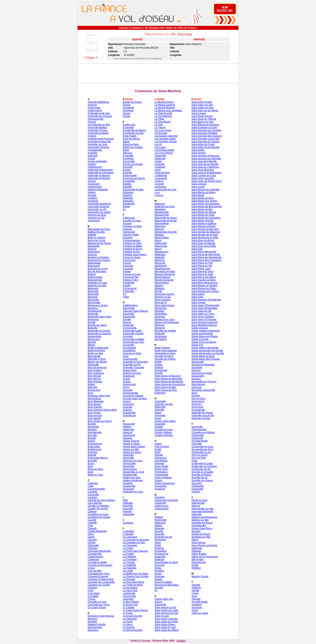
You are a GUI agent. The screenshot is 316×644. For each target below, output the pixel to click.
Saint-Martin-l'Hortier (203, 221)
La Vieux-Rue (130, 591)
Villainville (197, 548)
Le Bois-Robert (131, 602)
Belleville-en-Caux (97, 283)
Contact (181, 641)
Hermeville (128, 466)
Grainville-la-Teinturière (135, 362)
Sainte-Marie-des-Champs (206, 359)
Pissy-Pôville (161, 466)
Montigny (160, 311)
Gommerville (129, 328)
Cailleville (93, 483)
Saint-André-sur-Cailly (166, 610)
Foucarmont (129, 260)
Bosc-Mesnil (94, 418)
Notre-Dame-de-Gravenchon (170, 384)
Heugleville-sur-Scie (134, 472)
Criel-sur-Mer (95, 571)
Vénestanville (199, 526)
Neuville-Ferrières (164, 356)
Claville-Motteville (97, 531)
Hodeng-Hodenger (133, 480)
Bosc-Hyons (94, 413)
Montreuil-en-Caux (165, 319)
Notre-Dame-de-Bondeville (169, 382)
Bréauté (92, 455)
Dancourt (93, 619)
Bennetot (93, 297)
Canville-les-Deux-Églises (101, 500)
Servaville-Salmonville (203, 390)
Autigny (92, 192)
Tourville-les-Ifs (200, 478)
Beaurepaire (94, 263)
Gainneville (129, 308)
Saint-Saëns (198, 294)
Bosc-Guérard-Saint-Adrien (102, 410)
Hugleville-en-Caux (133, 492)
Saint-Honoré (199, 153)
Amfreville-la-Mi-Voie (99, 113)
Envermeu (128, 159)
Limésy (158, 161)
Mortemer (160, 328)
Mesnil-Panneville (164, 280)
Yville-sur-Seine (200, 613)
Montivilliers (161, 314)
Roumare (160, 576)
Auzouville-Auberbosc (99, 204)
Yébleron (196, 588)
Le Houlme (129, 627)
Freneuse (128, 269)
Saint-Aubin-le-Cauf (165, 627)
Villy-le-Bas (197, 559)
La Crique (128, 548)
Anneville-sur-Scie (97, 144)
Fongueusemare (131, 240)
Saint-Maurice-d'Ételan (204, 226)
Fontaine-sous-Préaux (135, 255)
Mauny (158, 249)
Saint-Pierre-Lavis (201, 269)
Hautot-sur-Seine (132, 452)
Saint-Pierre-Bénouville (204, 252)
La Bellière (128, 531)
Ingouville (128, 509)
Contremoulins (95, 557)
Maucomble (161, 246)
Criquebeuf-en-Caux (99, 574)
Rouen (158, 574)
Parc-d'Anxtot (162, 447)
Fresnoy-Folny (130, 280)
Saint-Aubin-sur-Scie (203, 108)
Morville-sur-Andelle (165, 331)
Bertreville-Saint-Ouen (100, 317)
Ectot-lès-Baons (131, 139)
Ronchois (160, 565)
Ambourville (94, 108)
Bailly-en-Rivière (96, 238)
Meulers (159, 286)
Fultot (126, 297)
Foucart (127, 263)
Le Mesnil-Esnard (164, 102)
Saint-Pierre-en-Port (202, 263)
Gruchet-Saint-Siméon (135, 399)
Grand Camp (130, 370)
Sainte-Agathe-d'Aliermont (206, 331)
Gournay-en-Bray (132, 353)
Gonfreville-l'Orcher (133, 334)
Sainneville (160, 605)
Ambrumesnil (95, 111)
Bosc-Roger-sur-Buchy (100, 421)
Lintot (157, 170)
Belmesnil (93, 288)
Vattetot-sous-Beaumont (204, 517)
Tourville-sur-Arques (202, 480)
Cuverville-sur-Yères (99, 605)
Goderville (128, 325)
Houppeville (129, 486)
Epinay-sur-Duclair (133, 164)
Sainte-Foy (197, 345)
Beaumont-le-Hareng (99, 260)
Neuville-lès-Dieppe (165, 359)
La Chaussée (130, 545)
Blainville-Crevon (97, 359)
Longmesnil (161, 178)
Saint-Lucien (198, 187)
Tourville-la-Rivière (201, 475)
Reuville (159, 531)
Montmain (160, 317)
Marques (159, 229)
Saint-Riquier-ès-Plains (204, 288)
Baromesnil (94, 252)
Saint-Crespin (199, 113)
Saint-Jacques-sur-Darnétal (206, 159)
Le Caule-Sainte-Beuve (135, 610)
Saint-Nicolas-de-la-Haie (205, 235)
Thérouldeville (199, 430)
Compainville (95, 554)
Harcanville (129, 424)
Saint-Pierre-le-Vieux (203, 271)
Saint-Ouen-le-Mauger (203, 243)
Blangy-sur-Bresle (97, 362)
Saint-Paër (197, 249)
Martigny (159, 235)
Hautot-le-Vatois (131, 444)
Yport (194, 596)
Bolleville (92, 387)
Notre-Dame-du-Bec (165, 387)
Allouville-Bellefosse (98, 102)
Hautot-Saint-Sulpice (134, 447)
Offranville (160, 407)
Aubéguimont (95, 167)
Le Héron (128, 624)
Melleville (160, 257)
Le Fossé (128, 613)
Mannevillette (162, 223)
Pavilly (158, 449)
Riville (158, 545)
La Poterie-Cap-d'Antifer (136, 576)
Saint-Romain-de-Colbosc (205, 291)
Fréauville (128, 266)
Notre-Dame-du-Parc (166, 390)
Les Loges (160, 147)
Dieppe (127, 105)
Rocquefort (161, 551)
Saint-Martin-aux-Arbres (204, 201)
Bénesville (93, 294)
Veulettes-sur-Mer (201, 537)
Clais (90, 526)
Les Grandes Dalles (165, 139)
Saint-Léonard (199, 184)
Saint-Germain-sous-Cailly (206, 139)
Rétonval (159, 528)
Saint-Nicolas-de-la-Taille (205, 238)
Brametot (93, 452)
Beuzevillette (95, 336)
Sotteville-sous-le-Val (203, 415)
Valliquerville (198, 503)
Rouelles (159, 571)
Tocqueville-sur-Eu (201, 452)
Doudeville (128, 108)
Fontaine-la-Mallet (132, 246)
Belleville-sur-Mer (97, 286)
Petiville (159, 455)
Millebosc (160, 288)
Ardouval (92, 156)
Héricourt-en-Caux (133, 461)
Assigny (92, 164)
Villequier (196, 551)
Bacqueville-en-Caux (99, 229)
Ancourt (92, 122)
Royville (159, 588)
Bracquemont (95, 444)
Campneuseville (96, 489)
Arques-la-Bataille (97, 161)
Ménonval (160, 263)
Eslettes (127, 184)
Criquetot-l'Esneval (98, 576)
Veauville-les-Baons (202, 523)
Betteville (93, 328)
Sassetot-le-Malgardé (203, 365)
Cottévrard (93, 559)
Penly (158, 452)
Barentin (92, 249)
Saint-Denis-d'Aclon (202, 116)
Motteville (160, 334)
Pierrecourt (161, 458)
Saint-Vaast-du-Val (201, 311)
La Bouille (128, 534)
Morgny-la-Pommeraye (167, 322)
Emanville (128, 156)
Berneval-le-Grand (98, 305)
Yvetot (195, 610)
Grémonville (129, 384)
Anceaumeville (96, 119)
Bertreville (93, 314)
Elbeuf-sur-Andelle (133, 147)
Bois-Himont (94, 379)
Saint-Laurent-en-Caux (204, 175)
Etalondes (128, 201)
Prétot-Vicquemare (165, 483)
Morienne (160, 325)
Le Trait (159, 125)
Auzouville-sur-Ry (97, 209)
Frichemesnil (130, 288)
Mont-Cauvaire (163, 300)
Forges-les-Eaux (132, 257)
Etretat (126, 207)
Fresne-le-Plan (131, 277)
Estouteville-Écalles (133, 190)
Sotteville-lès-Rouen (202, 413)
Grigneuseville (130, 393)
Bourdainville (95, 432)
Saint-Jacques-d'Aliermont (206, 156)
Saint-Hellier (198, 150)
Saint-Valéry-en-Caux (203, 314)
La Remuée (129, 579)
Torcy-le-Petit (199, 458)
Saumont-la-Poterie (202, 373)
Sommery (197, 404)
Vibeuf (195, 540)
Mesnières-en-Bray (165, 271)
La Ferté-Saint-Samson (135, 551)
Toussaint (197, 483)
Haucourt (128, 432)
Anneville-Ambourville (99, 142)
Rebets (158, 526)
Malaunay (160, 204)
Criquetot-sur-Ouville (99, 585)
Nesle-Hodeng (162, 348)
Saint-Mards (198, 195)
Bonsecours (94, 390)
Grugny (127, 401)
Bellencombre (95, 277)
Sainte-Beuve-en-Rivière (205, 336)
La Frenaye (129, 562)
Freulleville (128, 283)
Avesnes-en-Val (96, 218)
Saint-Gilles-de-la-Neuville (205, 147)
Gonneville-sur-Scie (133, 342)
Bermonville (94, 303)
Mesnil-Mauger (163, 277)
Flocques (128, 238)
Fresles (127, 271)
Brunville (92, 461)
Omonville (160, 415)
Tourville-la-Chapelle (202, 472)
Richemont (160, 540)
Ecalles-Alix (129, 125)
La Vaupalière (130, 588)
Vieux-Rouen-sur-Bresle (204, 545)
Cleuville (92, 540)
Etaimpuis (128, 192)
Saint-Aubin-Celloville (166, 619)
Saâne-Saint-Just (164, 599)
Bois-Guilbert (95, 370)
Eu (124, 209)
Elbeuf (126, 142)
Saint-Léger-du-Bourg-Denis (207, 181)
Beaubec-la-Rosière (98, 257)
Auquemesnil (95, 187)
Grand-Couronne (132, 373)
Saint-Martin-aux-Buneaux (205, 204)
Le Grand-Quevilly (133, 616)
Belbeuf (92, 274)
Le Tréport (160, 127)
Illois (125, 500)
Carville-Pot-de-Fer (98, 509)
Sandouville (198, 362)
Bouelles (92, 430)
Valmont (196, 506)
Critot (91, 591)
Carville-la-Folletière (98, 506)
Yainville (196, 585)
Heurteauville (130, 475)
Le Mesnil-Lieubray (165, 105)
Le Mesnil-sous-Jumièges (168, 111)
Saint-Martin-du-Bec (202, 209)
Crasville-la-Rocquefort (100, 565)
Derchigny (93, 630)
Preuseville (161, 486)
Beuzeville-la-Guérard (99, 334)
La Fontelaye (130, 559)
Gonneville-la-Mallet (133, 339)
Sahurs (158, 602)
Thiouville (197, 444)
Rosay (158, 568)
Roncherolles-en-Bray (166, 562)
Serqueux (197, 387)
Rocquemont (161, 554)
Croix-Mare (94, 593)
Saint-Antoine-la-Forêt (166, 613)
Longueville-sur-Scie (166, 190)
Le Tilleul (159, 119)
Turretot (196, 492)
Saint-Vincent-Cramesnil (204, 322)
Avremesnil (94, 221)
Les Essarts (161, 133)
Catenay (92, 511)
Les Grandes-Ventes (166, 142)
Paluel (158, 444)
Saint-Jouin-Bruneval (203, 170)
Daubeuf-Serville (97, 624)
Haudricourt (129, 435)
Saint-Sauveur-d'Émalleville (206, 300)
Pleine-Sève (161, 469)
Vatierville (197, 514)
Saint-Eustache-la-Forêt (204, 127)
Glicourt (127, 322)
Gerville (127, 319)
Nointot (158, 365)
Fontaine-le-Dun (131, 252)
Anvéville (93, 153)
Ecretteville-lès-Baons (134, 130)
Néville (158, 362)
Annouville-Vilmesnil (98, 147)
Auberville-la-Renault (99, 178)
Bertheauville (95, 311)
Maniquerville (162, 215)
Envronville (129, 161)
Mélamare (160, 255)
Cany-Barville (95, 503)
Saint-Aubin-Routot (202, 102)
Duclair (126, 116)
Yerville (195, 591)
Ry (156, 591)
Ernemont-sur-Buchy (134, 178)
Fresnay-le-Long (131, 274)
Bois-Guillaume (96, 373)
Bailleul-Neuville (96, 232)
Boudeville (93, 427)
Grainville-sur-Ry (132, 365)
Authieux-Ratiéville (98, 190)
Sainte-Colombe (200, 339)
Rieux (158, 543)
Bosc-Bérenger (96, 401)
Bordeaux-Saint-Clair (99, 396)
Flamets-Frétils (131, 235)
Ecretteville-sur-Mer (133, 133)
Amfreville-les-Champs (100, 116)
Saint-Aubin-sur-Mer (202, 105)
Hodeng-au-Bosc (132, 478)
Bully (90, 466)
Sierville (196, 396)
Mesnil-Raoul (162, 283)
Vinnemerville (199, 562)
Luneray (159, 195)
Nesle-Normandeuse (166, 351)
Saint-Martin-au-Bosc (203, 198)
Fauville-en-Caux (132, 221)
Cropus (92, 599)
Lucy (157, 192)
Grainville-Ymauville (133, 367)
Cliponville (93, 545)
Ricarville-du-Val (163, 537)
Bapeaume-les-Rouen (99, 243)
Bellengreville (95, 280)
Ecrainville (128, 127)
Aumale (92, 181)
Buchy (91, 463)
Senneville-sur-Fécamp (204, 382)
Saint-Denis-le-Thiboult (204, 119)
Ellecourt (127, 153)
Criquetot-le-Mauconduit (101, 579)
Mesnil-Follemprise (165, 274)
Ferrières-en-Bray (132, 226)
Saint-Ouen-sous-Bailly (204, 246)
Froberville (128, 291)
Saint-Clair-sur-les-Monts (205, 111)
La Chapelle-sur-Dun (134, 543)
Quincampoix (162, 509)
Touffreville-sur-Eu (201, 469)
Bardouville (94, 246)
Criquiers (93, 588)
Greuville (127, 390)
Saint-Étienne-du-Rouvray (205, 125)
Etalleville (128, 198)
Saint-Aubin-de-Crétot (166, 622)
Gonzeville (128, 345)
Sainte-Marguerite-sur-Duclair (207, 351)
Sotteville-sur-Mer (201, 418)
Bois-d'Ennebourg (97, 367)
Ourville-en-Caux (164, 430)
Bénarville (93, 291)
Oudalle (159, 427)
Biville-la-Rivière (96, 351)
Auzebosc (93, 201)
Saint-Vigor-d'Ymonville (204, 319)
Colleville (93, 548)
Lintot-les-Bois (162, 173)
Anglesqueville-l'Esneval (101, 139)
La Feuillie (128, 554)
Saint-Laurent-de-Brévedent (206, 173)
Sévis (194, 393)
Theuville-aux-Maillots (203, 432)
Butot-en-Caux (95, 475)
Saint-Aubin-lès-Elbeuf (167, 630)
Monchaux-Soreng (164, 294)
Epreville (127, 173)
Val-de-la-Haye (199, 500)
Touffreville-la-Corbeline (204, 466)
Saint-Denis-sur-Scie (203, 122)
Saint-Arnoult (162, 616)
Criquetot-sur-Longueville (101, 582)
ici (160, 58)
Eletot (126, 150)
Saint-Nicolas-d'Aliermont (205, 229)
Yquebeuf (196, 605)
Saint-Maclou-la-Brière (203, 192)
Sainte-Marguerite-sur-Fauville (208, 353)
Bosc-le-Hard (95, 415)
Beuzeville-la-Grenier (99, 331)
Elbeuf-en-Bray (131, 144)
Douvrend (128, 111)
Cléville (92, 543)
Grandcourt (129, 376)
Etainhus (127, 195)
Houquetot (128, 489)
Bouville (92, 438)
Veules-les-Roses (201, 534)
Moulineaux (161, 336)
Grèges (127, 382)
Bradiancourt (95, 449)
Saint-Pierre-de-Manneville (206, 255)
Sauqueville (198, 376)
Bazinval (92, 255)
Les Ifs (158, 144)
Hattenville (128, 430)
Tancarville (197, 427)
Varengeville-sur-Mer (203, 509)
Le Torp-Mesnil (162, 122)
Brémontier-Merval (98, 458)
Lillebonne (160, 159)
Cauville (92, 520)
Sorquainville (198, 410)
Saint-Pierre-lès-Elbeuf (204, 277)
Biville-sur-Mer (95, 353)
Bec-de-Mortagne (97, 271)
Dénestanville (95, 627)
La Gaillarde (129, 565)
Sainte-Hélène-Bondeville (205, 348)
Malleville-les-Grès (165, 207)
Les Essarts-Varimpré (166, 136)
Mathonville (161, 243)
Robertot (159, 548)
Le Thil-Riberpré (163, 116)
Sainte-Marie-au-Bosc (203, 356)
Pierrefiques (161, 461)
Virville (195, 565)
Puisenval (160, 489)
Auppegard (94, 184)
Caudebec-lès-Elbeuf (99, 517)
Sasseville (197, 367)
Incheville (128, 506)
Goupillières (129, 351)
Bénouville (93, 300)
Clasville (92, 528)
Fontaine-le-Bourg (132, 249)
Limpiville (160, 164)
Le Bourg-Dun (130, 605)
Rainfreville (161, 520)
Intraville (127, 511)
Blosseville (93, 365)
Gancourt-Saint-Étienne (135, 311)
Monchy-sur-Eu (163, 297)
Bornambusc (94, 399)
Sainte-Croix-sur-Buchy (204, 342)
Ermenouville (130, 175)
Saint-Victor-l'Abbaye (203, 317)
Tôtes (194, 461)
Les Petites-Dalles (164, 150)
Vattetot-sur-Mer (200, 520)
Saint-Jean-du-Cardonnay (205, 167)
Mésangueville (162, 269)
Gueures (127, 410)
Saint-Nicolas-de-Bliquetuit (206, 232)
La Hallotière (129, 568)
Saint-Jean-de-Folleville (204, 161)
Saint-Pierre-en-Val (202, 266)
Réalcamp (160, 523)
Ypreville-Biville (200, 602)
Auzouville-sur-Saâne (99, 212)
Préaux (158, 480)
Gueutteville (129, 413)
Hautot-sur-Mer (131, 449)
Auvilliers (93, 198)
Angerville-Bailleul (97, 127)
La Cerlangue (130, 537)
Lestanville (160, 156)
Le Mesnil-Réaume (165, 108)
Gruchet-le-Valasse (133, 396)
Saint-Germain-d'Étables (205, 133)
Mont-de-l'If (161, 303)
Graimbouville (130, 359)
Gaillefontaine (130, 305)
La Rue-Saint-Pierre (133, 582)
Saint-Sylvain (199, 303)
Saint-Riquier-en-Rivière (204, 286)
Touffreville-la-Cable (202, 463)
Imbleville (128, 503)
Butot (90, 472)
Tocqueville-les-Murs (202, 449)
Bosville (92, 424)
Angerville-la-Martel (98, 133)
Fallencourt (129, 218)
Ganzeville (128, 314)
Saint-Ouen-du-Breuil (203, 240)
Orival (158, 418)
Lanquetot (128, 599)
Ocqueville (160, 401)
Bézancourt (94, 339)
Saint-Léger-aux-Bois (203, 178)
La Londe (128, 571)
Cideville (92, 523)
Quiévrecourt (162, 506)
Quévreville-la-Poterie (166, 500)
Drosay (127, 113)
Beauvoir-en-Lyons (98, 269)
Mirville (158, 291)
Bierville (92, 342)
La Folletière (129, 557)
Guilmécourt (129, 415)
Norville (159, 373)
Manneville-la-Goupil (166, 221)
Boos (90, 393)
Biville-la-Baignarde (98, 348)
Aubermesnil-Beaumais (100, 170)
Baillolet (92, 235)
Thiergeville (198, 435)
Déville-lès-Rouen (132, 102)
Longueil (159, 184)
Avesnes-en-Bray (97, 215)
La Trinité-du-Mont (133, 585)
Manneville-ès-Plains (166, 218)
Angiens (92, 136)
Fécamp (127, 223)
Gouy (126, 356)
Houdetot (128, 483)
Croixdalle (93, 596)
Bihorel (91, 345)
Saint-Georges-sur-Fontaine (206, 130)
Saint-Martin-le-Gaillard (204, 223)
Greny (126, 387)
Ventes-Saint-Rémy (202, 528)
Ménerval (160, 260)
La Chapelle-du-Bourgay (136, 540)
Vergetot (196, 531)
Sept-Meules (198, 384)
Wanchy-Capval (200, 576)
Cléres (91, 537)
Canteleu (93, 497)
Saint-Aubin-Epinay (165, 624)
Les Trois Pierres (164, 153)
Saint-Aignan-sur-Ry (165, 607)
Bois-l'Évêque (95, 382)
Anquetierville (95, 150)
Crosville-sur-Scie (97, 602)
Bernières (93, 308)
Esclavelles (129, 181)
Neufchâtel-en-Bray (165, 353)
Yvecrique (197, 607)
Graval (126, 379)
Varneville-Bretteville (202, 511)
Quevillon (160, 497)
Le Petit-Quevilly (163, 113)
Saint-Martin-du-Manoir (204, 212)
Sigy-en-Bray (198, 399)
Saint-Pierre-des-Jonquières (206, 260)
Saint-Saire (197, 297)
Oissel (158, 413)
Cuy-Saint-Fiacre (97, 607)
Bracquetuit (94, 447)
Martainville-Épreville (166, 232)
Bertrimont (93, 319)
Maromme (160, 226)
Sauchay (196, 370)
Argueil (91, 159)
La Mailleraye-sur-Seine (136, 574)
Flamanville (129, 232)
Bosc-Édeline (95, 407)
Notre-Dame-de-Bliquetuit (168, 379)
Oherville (159, 410)
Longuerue (160, 187)
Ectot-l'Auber (130, 136)
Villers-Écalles (199, 554)
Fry (124, 294)
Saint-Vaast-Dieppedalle (204, 308)
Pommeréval (161, 475)
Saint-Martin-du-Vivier (203, 215)
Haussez (127, 438)
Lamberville (129, 593)
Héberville (128, 455)
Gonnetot (128, 336)
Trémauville (198, 486)
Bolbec (91, 384)
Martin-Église (162, 238)
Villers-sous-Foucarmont (205, 557)
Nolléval (159, 367)
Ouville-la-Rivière (164, 435)
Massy (158, 240)
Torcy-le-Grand (199, 455)
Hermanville (129, 463)
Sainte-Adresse (200, 328)
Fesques (127, 229)
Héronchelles (130, 469)
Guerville (127, 407)
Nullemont (160, 393)
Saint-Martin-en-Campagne (206, 218)
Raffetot (159, 517)
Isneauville (128, 514)
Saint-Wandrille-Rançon (204, 325)
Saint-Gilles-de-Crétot (203, 144)
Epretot (127, 170)
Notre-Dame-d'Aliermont (168, 376)
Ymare (195, 593)
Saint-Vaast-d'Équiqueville (205, 305)
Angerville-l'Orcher (98, 130)
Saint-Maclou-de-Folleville (205, 190)
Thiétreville (197, 438)
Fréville (127, 286)
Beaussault (94, 266)
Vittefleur (196, 568)
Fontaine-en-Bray (132, 243)
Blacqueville (94, 356)
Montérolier (161, 308)
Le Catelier (129, 607)
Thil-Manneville (200, 441)
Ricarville (160, 534)
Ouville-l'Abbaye (163, 432)
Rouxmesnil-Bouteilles (167, 585)
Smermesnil (198, 401)
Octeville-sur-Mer (164, 404)
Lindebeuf (160, 167)
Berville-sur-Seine (97, 325)
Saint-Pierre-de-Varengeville (207, 257)
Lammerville (129, 596)
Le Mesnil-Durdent (133, 630)
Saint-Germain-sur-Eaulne (205, 142)
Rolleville (159, 559)
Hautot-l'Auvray (131, 441)
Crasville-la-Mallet (97, 562)
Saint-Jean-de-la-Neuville (205, 164)
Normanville (161, 370)
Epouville (128, 167)
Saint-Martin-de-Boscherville (207, 207)
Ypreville (196, 599)
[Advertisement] (158, 73)
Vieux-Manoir (199, 543)
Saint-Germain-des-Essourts (207, 136)
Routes (158, 579)
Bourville (92, 435)
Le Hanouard (130, 619)
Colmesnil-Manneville (99, 551)
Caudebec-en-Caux (98, 514)
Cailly (91, 486)
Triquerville (197, 489)
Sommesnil (197, 407)
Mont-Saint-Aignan (165, 305)
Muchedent (161, 339)
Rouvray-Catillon (164, 582)
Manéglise (160, 209)
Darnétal (92, 622)
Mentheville (161, 266)
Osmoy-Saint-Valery (165, 421)
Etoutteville (129, 204)
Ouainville (160, 424)
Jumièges (128, 523)
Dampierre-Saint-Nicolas (101, 616)
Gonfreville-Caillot (132, 331)
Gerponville (129, 317)
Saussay (196, 379)
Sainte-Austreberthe (202, 334)
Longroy (159, 181)
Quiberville (160, 503)
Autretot (92, 195)
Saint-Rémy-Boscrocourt (205, 283)
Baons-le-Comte (96, 240)
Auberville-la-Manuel (99, 175)
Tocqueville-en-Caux (202, 447)
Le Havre (128, 622)
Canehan (93, 492)
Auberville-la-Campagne (101, 173)
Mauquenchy (162, 252)
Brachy (91, 441)
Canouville (93, 495)
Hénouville (128, 458)
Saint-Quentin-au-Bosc (204, 280)
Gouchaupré (129, 348)
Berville (92, 322)
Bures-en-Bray (95, 469)
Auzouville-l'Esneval (98, 207)
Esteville (127, 187)
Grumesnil (128, 404)
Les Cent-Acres (163, 130)
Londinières (161, 175)
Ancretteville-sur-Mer (99, 125)
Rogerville (160, 557)
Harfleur (127, 427)
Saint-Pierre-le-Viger (202, 274)
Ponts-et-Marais (163, 478)
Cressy (91, 568)
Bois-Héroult (94, 376)
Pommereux (161, 472)
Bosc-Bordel (94, 404)
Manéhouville (162, 212)
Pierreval (159, 463)
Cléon (91, 534)
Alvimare (92, 105)
